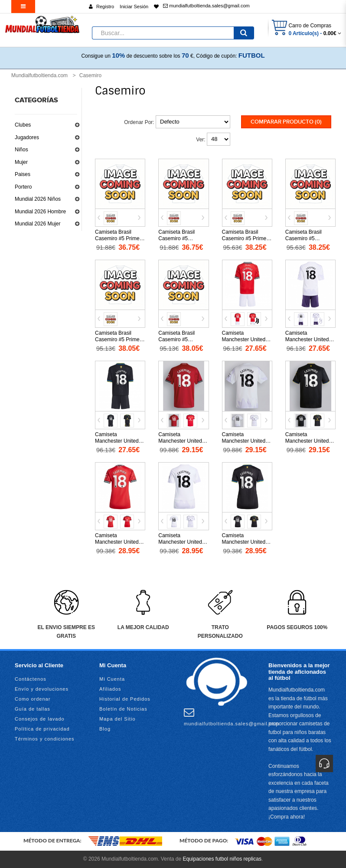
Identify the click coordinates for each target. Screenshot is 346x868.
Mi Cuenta (112, 679)
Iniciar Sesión (134, 7)
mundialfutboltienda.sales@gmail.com (206, 6)
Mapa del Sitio (118, 719)
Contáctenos (31, 679)
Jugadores (27, 137)
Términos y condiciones (45, 739)
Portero (23, 187)
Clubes (23, 125)
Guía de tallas (33, 709)
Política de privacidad (42, 729)
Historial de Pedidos (125, 699)
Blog (105, 729)
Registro (105, 7)
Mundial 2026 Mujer (38, 224)
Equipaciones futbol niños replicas (222, 859)
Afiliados (110, 689)
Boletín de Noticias (123, 709)
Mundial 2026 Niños (38, 199)
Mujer (21, 162)
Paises (23, 174)
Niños (21, 150)
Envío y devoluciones (42, 689)
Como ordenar (33, 699)
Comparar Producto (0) (286, 122)
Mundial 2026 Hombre (40, 212)
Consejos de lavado (40, 719)
